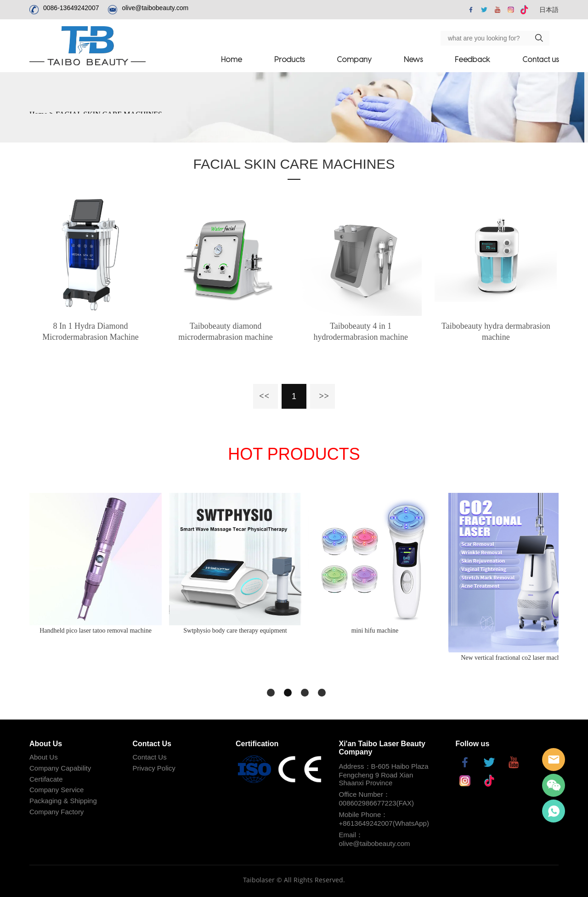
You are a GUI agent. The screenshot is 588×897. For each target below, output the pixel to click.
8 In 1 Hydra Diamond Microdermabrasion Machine (90, 331)
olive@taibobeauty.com (155, 8)
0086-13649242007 (71, 8)
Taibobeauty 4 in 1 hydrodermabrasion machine (361, 331)
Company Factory (57, 812)
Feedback (472, 59)
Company (354, 59)
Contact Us (150, 757)
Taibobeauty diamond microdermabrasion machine (225, 331)
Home (232, 59)
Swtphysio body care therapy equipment (235, 631)
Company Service (57, 790)
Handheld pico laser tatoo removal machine (96, 631)
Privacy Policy (154, 768)
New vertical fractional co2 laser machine (514, 658)
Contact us (540, 59)
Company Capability (60, 768)
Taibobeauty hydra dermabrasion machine (496, 331)
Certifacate (46, 779)
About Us (44, 757)
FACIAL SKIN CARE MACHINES (294, 164)
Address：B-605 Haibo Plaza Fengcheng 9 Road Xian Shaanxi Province (384, 774)
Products (289, 59)
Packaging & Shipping (63, 801)
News (413, 59)
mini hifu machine (375, 631)
